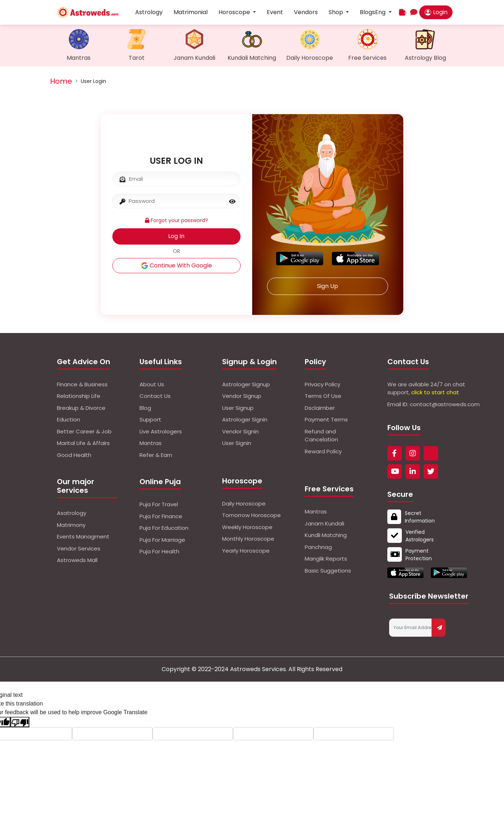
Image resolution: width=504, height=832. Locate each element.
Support (150, 419)
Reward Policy (323, 451)
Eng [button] (381, 12)
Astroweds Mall (77, 560)
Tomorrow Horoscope (251, 515)
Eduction (68, 419)
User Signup (238, 408)
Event (275, 12)
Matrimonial (191, 12)
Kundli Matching (326, 535)
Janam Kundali (324, 523)
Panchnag (318, 547)
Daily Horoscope (244, 504)
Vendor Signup (242, 396)
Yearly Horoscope (246, 551)
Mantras (151, 443)
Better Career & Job (84, 431)
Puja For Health (159, 551)
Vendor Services (79, 548)
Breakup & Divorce (81, 408)
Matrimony (71, 525)
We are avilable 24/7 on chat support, (426, 388)
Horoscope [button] (235, 12)
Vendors (306, 12)
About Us (152, 384)
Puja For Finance (161, 516)
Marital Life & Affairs (83, 443)
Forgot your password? (176, 220)
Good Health (74, 455)
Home (61, 81)
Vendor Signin (240, 431)
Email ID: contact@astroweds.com (434, 404)
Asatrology (72, 513)
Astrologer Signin (245, 419)
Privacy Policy (322, 384)
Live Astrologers (161, 431)
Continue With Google (176, 265)
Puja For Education (164, 528)
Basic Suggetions (328, 571)
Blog (145, 408)
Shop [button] (337, 12)
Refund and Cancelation (321, 436)
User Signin (237, 443)
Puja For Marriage (162, 540)
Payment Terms (326, 419)
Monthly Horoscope (248, 539)
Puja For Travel (159, 504)
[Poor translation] (20, 722)
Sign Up (328, 286)
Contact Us (155, 396)
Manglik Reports (326, 559)
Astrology (149, 12)
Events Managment (83, 536)
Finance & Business (82, 384)
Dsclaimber (320, 408)
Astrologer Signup (246, 384)
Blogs (367, 12)
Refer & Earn (156, 455)
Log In (176, 236)
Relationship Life (79, 396)
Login (436, 12)
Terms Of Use (323, 396)
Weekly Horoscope (247, 527)
